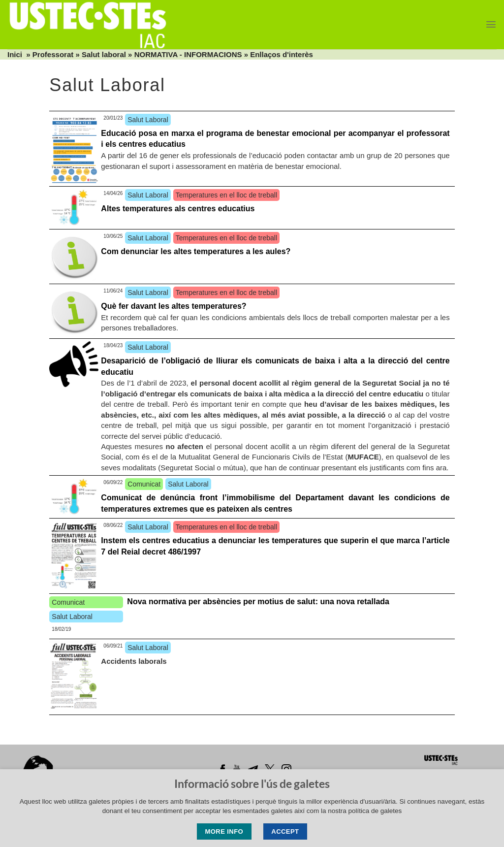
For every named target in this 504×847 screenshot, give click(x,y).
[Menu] (491, 24)
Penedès (307, 795)
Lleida (209, 795)
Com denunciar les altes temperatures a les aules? (196, 251)
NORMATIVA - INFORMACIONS (188, 54)
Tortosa (398, 795)
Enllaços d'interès (282, 54)
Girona (163, 795)
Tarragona (357, 795)
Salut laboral (104, 54)
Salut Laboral (148, 120)
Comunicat (144, 484)
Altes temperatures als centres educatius (178, 209)
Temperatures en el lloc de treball (226, 195)
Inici (15, 54)
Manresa (260, 795)
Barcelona (123, 795)
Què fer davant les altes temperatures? (173, 306)
